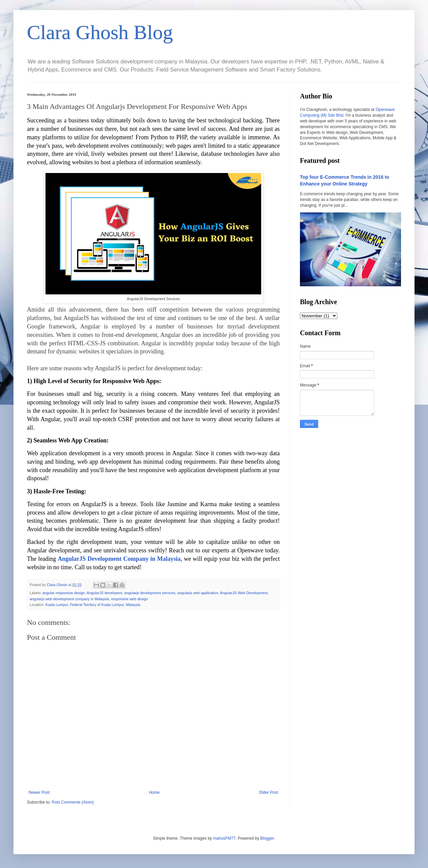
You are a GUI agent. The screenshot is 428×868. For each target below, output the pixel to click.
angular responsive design (64, 593)
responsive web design (129, 599)
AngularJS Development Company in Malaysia (119, 559)
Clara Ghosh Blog (100, 32)
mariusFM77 (224, 838)
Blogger (267, 838)
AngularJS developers (104, 593)
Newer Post (39, 792)
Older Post (268, 792)
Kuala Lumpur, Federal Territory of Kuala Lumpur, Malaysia (93, 605)
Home (154, 792)
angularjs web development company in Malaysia (69, 599)
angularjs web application (198, 593)
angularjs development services (150, 593)
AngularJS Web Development (244, 593)
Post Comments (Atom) (73, 802)
